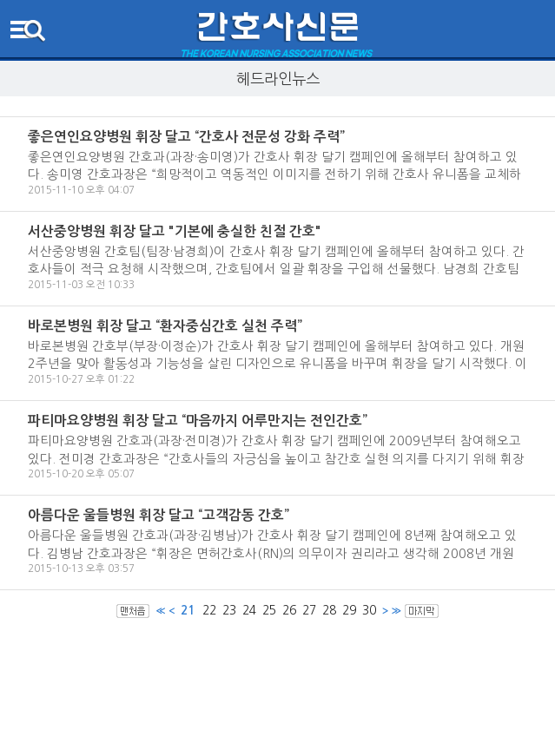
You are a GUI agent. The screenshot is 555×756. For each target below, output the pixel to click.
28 (329, 610)
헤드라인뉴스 (278, 79)
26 (289, 610)
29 (349, 610)
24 (249, 610)
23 (229, 610)
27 (309, 610)
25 (269, 610)
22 (209, 610)
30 (369, 610)
